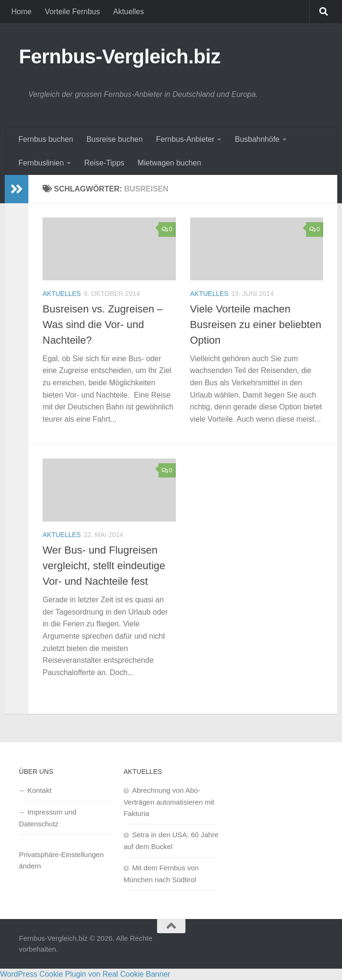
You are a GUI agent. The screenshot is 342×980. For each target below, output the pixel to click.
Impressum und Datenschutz (48, 818)
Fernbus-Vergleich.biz (120, 56)
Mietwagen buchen (169, 163)
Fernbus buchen (46, 139)
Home (22, 12)
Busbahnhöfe (257, 139)
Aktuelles (128, 12)
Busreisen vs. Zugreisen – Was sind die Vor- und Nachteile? (103, 325)
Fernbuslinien (41, 163)
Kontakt (39, 790)
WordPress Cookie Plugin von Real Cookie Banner (85, 974)
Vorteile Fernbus (73, 12)
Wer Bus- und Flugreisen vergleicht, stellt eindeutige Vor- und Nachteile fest (104, 566)
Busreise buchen (115, 139)
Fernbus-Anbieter (185, 139)
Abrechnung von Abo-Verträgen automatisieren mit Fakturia (169, 802)
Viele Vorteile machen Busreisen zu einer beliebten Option (256, 325)
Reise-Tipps (104, 163)
